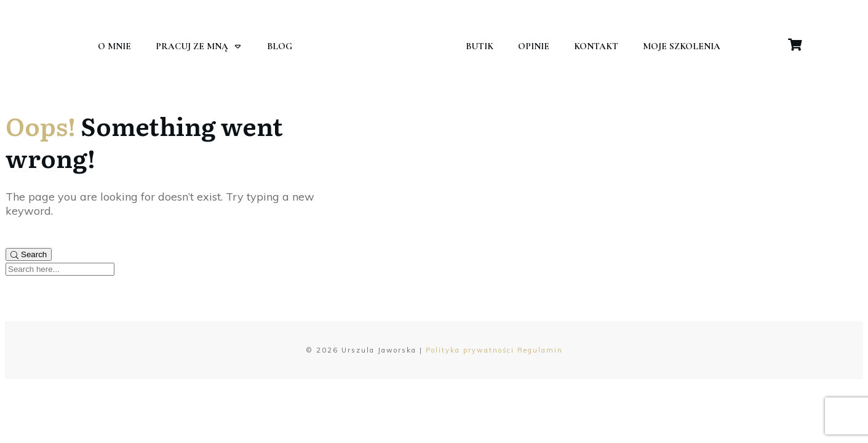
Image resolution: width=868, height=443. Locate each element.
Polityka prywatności (470, 350)
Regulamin (540, 350)
